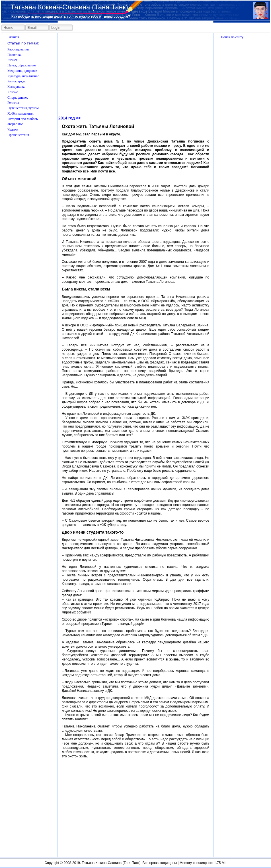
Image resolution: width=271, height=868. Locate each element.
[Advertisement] (243, 765)
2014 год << (69, 118)
